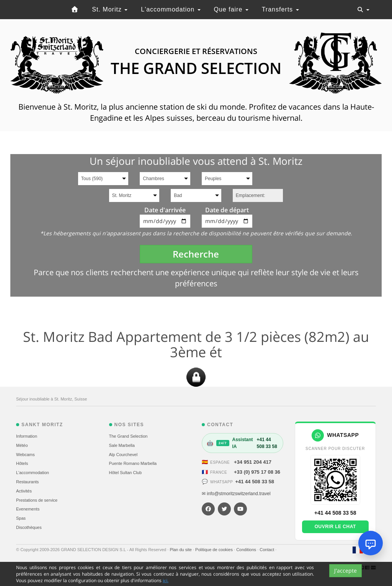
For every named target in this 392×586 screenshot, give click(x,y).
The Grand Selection (128, 436)
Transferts (280, 9)
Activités (24, 491)
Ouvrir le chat (335, 527)
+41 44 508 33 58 (255, 482)
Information (27, 436)
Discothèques (29, 527)
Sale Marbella (122, 445)
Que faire (231, 9)
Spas (21, 518)
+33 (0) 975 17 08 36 (257, 472)
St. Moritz (110, 9)
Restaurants (27, 482)
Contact (267, 550)
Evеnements (28, 509)
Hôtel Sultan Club (126, 473)
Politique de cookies (215, 550)
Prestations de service (37, 500)
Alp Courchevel (123, 455)
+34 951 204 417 (253, 462)
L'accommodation (171, 9)
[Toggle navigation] (363, 10)
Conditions (247, 550)
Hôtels (22, 463)
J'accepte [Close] (345, 570)
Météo (22, 445)
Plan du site (181, 550)
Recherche (196, 254)
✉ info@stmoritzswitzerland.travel (236, 494)
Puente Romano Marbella (133, 463)
